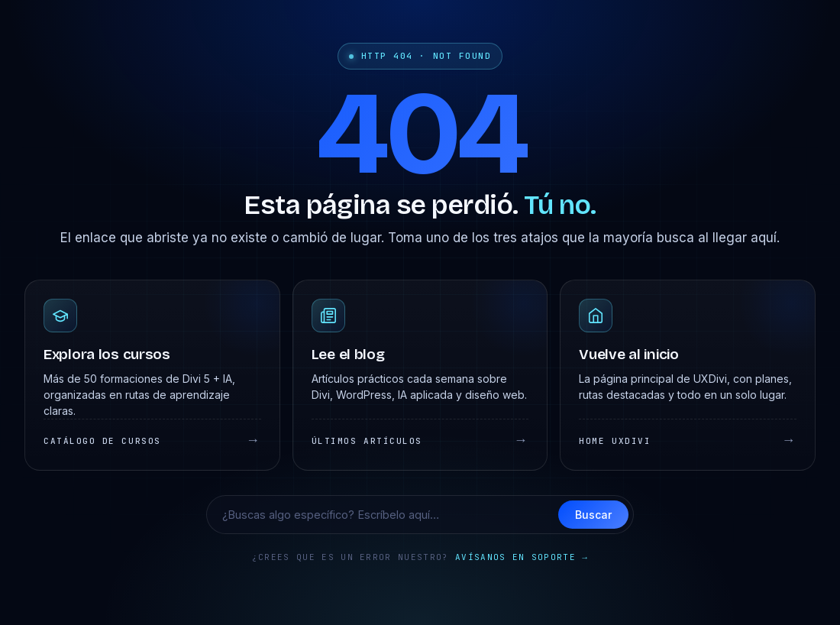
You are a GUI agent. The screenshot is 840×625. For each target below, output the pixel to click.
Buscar (593, 515)
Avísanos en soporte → (522, 557)
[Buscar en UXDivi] (387, 515)
